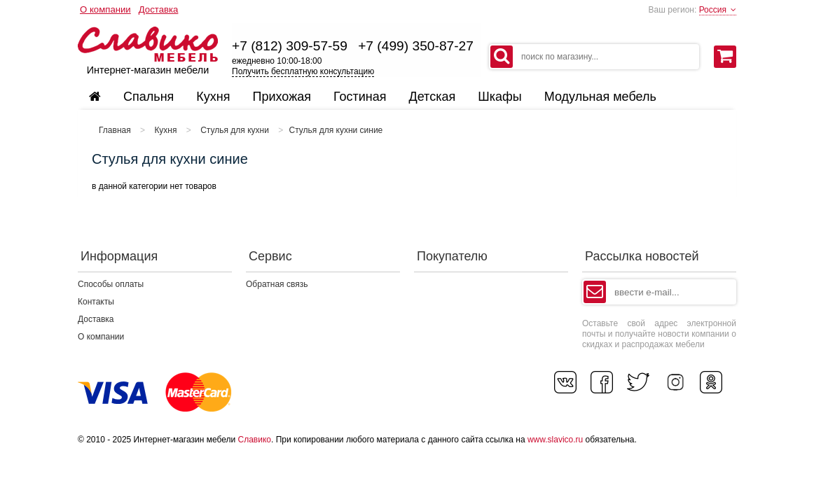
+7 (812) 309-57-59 (290, 46)
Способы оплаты (111, 284)
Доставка (159, 9)
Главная (115, 130)
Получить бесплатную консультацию (303, 71)
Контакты (96, 302)
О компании (105, 9)
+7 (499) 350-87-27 (416, 46)
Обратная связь (277, 284)
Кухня (165, 130)
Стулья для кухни (235, 130)
